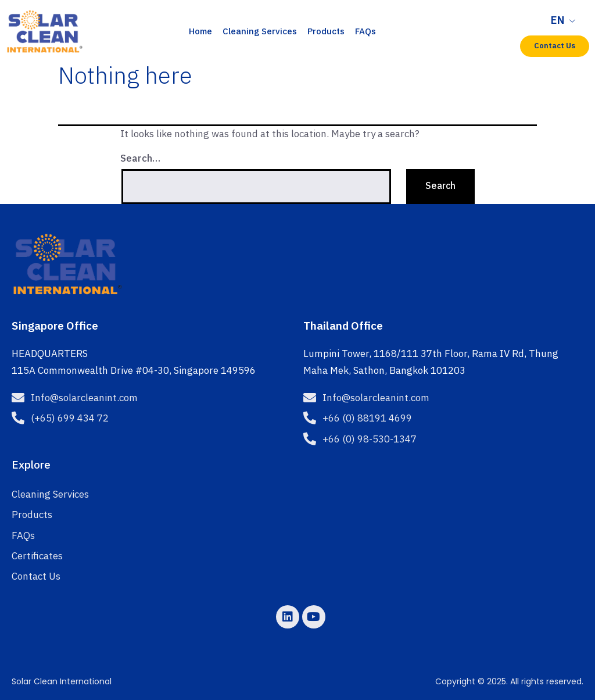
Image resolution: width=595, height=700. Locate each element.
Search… (140, 159)
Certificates (37, 556)
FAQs (365, 32)
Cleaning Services (260, 32)
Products (326, 32)
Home (200, 32)
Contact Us (36, 577)
